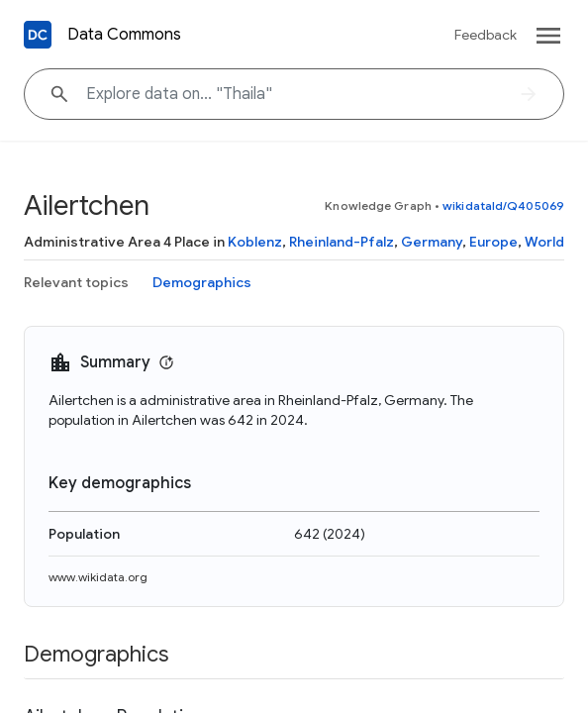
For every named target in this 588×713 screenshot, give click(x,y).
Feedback (486, 35)
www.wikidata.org (98, 577)
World (544, 242)
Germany (432, 242)
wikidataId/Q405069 (503, 205)
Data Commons (124, 35)
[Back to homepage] (38, 35)
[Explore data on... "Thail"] (294, 94)
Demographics (202, 282)
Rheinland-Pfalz (342, 242)
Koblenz (255, 242)
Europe (493, 242)
